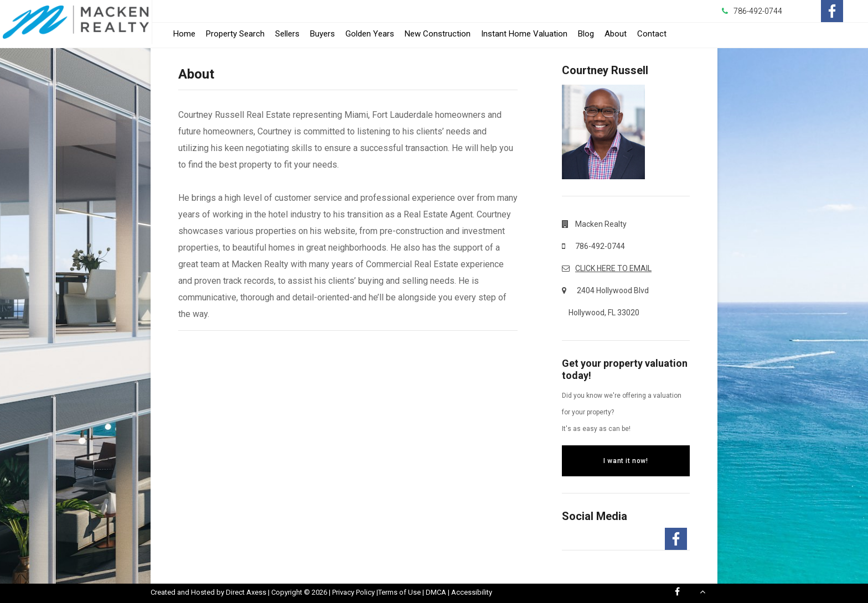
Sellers (287, 34)
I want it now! (626, 461)
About (616, 34)
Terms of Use (399, 592)
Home (184, 34)
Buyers (322, 34)
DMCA (436, 592)
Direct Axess (246, 592)
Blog (586, 34)
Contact (652, 34)
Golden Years (370, 34)
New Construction (438, 34)
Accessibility (472, 592)
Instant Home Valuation (524, 34)
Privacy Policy (353, 592)
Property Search (235, 34)
